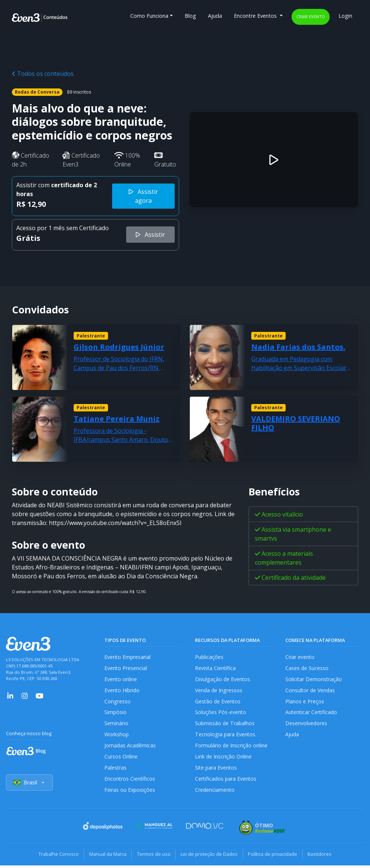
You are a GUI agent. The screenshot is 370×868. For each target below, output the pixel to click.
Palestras (116, 770)
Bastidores (324, 857)
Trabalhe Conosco (54, 857)
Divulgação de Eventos (223, 679)
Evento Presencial (126, 668)
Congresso (117, 702)
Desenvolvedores (306, 725)
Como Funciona (149, 16)
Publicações (209, 657)
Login (345, 16)
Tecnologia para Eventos (226, 736)
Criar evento (311, 16)
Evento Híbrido (123, 691)
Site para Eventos (216, 770)
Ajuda (215, 16)
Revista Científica (216, 668)
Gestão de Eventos (218, 702)
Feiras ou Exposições (130, 793)
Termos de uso (153, 857)
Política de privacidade (275, 857)
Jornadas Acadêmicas (130, 748)
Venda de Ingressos (219, 691)
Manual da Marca (105, 857)
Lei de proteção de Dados (210, 857)
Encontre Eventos (256, 16)
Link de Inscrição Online (223, 759)
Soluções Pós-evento (221, 714)
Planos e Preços (305, 702)
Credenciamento (215, 793)
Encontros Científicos (130, 781)
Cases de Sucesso (307, 668)
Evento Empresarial (128, 657)
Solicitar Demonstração (314, 679)
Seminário (116, 725)
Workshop (117, 736)
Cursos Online (121, 759)
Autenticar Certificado (312, 714)
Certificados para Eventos (226, 781)
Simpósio (116, 714)
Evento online (121, 679)
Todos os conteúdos (43, 74)
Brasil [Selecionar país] (30, 786)
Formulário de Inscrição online (231, 748)
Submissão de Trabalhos (225, 725)
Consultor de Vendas (311, 691)
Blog (190, 16)
